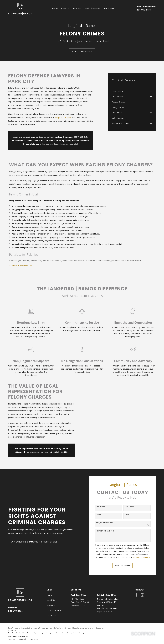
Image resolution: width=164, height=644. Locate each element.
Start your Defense (82, 51)
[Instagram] (142, 595)
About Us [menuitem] (65, 8)
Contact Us (52, 615)
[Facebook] (137, 595)
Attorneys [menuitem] (77, 8)
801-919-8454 (144, 10)
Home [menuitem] (55, 8)
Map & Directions (79, 605)
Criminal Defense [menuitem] (92, 8)
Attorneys (51, 605)
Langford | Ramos (63, 117)
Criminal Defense (54, 610)
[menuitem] (130, 91)
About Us (51, 600)
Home (49, 595)
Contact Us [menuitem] (108, 8)
